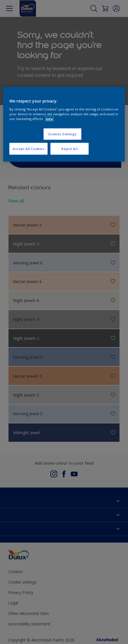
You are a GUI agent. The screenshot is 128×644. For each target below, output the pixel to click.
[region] (64, 124)
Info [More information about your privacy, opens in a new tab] (49, 118)
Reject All (70, 148)
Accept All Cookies (28, 148)
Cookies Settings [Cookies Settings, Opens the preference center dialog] (62, 134)
